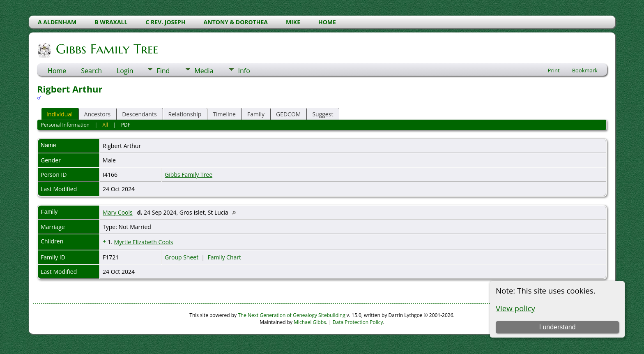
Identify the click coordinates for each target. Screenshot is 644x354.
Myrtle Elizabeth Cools (143, 242)
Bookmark (585, 70)
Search (91, 71)
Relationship (185, 114)
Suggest (323, 114)
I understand (557, 327)
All (106, 125)
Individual (60, 114)
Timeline (224, 114)
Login (125, 71)
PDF (126, 125)
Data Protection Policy (358, 322)
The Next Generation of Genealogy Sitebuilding (292, 315)
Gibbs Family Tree (106, 49)
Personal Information (65, 125)
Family (256, 114)
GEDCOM (288, 114)
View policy (515, 308)
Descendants (139, 114)
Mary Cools (118, 212)
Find (163, 71)
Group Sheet (182, 257)
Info (244, 71)
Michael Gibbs (310, 322)
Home (57, 71)
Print (554, 70)
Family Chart (224, 257)
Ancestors (97, 114)
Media (204, 71)
